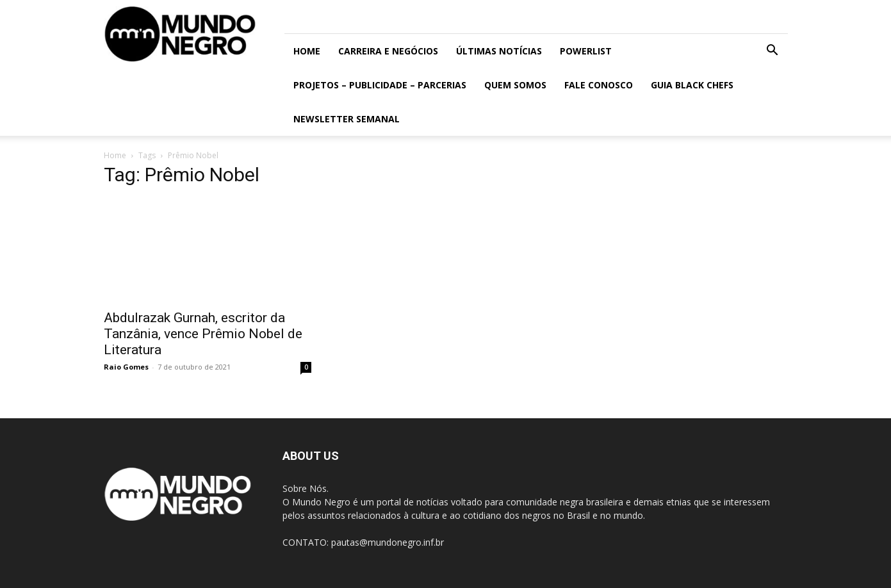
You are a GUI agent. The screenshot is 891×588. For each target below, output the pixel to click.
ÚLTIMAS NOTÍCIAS (499, 51)
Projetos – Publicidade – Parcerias (380, 85)
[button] (772, 52)
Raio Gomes (126, 367)
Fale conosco (599, 85)
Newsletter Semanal (347, 119)
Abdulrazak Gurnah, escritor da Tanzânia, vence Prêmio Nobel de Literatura (203, 334)
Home (307, 51)
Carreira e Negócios (388, 51)
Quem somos (515, 85)
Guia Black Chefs (692, 85)
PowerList (586, 51)
